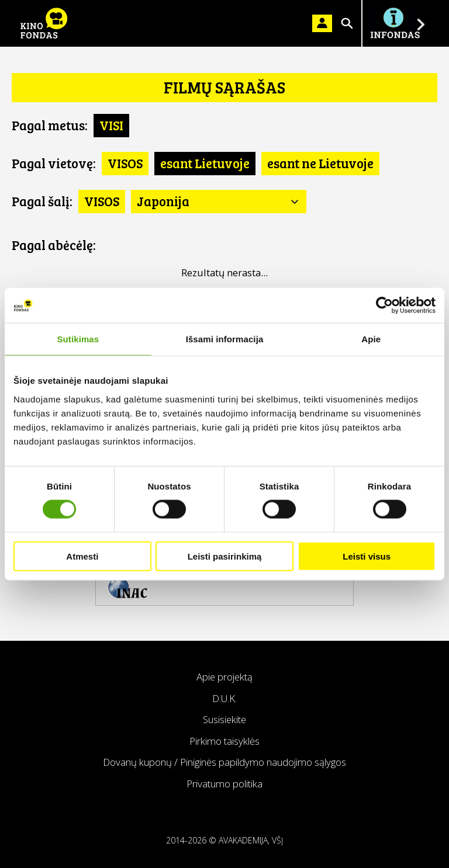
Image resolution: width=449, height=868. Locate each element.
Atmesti (82, 556)
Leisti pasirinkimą (225, 556)
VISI (111, 125)
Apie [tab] (371, 339)
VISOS (125, 163)
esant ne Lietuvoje (320, 163)
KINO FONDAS (44, 23)
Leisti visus (367, 556)
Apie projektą (224, 677)
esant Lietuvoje (205, 163)
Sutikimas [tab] (78, 339)
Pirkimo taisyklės (224, 741)
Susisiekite (224, 719)
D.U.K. (224, 698)
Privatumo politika (224, 784)
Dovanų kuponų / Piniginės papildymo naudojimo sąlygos (224, 762)
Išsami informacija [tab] (225, 339)
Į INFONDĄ (395, 23)
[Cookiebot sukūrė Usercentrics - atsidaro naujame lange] (384, 305)
